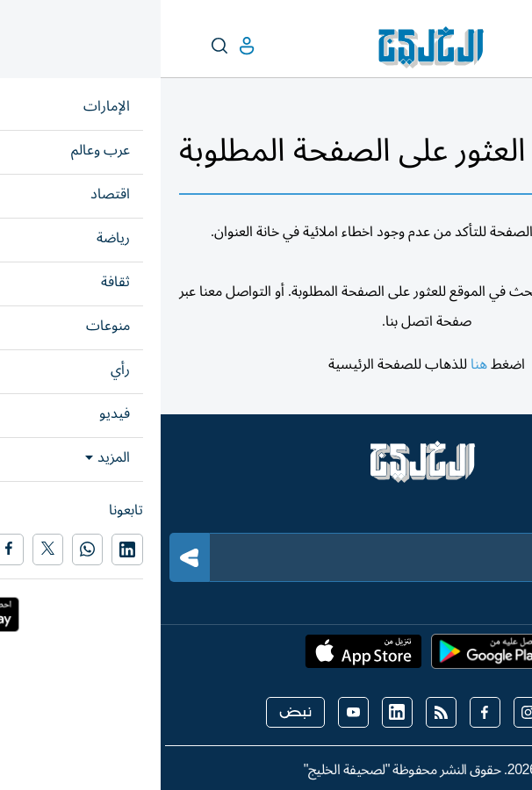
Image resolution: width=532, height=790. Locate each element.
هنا (318, 364)
